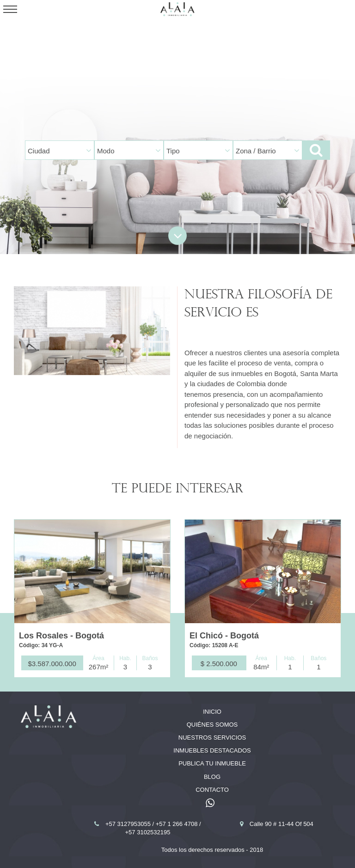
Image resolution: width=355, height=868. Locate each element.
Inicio (212, 712)
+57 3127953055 (129, 824)
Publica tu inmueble (212, 763)
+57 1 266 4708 (177, 824)
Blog (212, 777)
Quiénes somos (212, 725)
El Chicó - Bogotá (224, 636)
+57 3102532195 (148, 832)
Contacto (212, 790)
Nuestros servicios (212, 737)
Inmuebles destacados (212, 750)
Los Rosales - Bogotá (61, 636)
